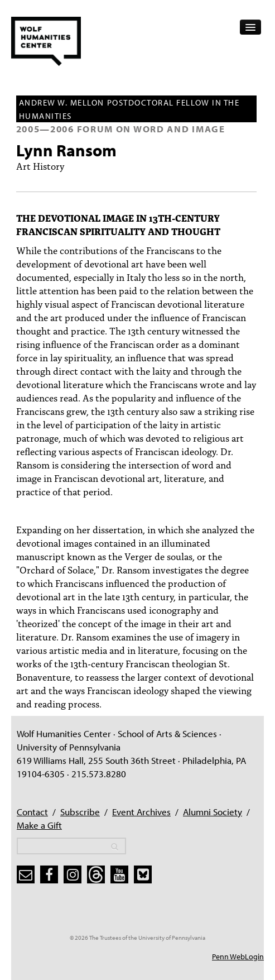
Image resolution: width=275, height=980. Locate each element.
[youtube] (119, 874)
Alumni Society (213, 812)
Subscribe (80, 812)
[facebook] (49, 874)
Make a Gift (39, 825)
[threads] (96, 874)
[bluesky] (143, 874)
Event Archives (141, 812)
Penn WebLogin (238, 957)
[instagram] (73, 874)
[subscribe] (26, 874)
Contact (32, 812)
